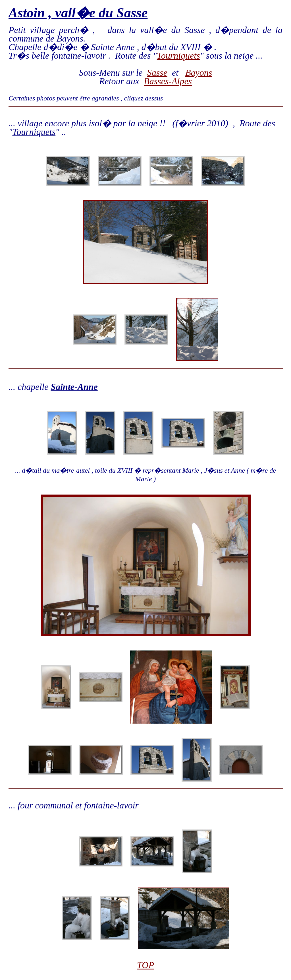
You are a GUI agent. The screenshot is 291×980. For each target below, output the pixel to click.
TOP (145, 965)
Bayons (199, 73)
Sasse (157, 73)
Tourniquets (178, 55)
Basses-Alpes (168, 81)
